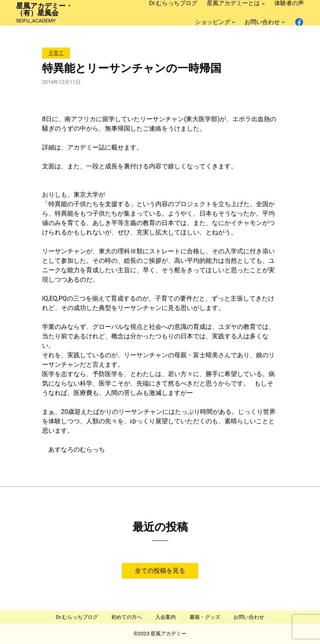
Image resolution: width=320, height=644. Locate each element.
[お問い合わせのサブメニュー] (283, 22)
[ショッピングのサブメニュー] (233, 22)
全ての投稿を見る (160, 571)
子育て (56, 53)
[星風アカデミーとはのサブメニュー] (263, 3)
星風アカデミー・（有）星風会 (44, 9)
